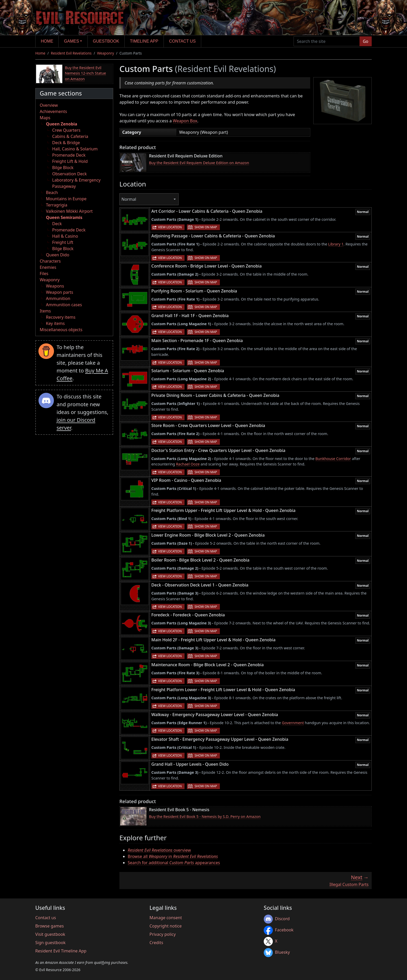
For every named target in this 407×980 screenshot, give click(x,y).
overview (159, 850)
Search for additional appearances (174, 863)
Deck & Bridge (66, 143)
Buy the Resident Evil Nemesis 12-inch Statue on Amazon (86, 73)
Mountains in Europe (66, 199)
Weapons (55, 286)
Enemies (48, 267)
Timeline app (144, 41)
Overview (49, 105)
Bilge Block (63, 168)
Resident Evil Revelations (71, 53)
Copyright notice (166, 926)
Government (293, 723)
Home (47, 41)
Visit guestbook (50, 934)
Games (72, 41)
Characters (50, 261)
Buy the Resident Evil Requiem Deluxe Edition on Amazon (199, 163)
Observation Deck (69, 174)
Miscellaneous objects (61, 330)
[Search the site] (327, 41)
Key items (55, 323)
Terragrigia (57, 205)
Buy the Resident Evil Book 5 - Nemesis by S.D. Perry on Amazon (205, 816)
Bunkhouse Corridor (333, 459)
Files (44, 274)
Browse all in (173, 856)
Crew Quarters (66, 130)
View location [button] (170, 227)
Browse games (50, 926)
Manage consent (166, 918)
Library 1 (336, 244)
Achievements (53, 111)
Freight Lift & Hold (70, 161)
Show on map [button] (206, 227)
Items (45, 311)
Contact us (182, 41)
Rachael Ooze (188, 464)
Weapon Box (185, 121)
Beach (52, 192)
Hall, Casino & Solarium (75, 149)
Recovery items (61, 317)
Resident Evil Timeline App (61, 951)
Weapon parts (60, 292)
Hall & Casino (65, 236)
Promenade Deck (69, 155)
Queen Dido (58, 255)
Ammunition (58, 298)
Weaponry (106, 53)
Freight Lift (63, 242)
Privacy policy (163, 934)
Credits (156, 943)
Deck (57, 224)
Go (366, 41)
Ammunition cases (64, 305)
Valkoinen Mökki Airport (69, 211)
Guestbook (106, 41)
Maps (45, 118)
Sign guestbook (50, 943)
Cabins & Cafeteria (70, 136)
